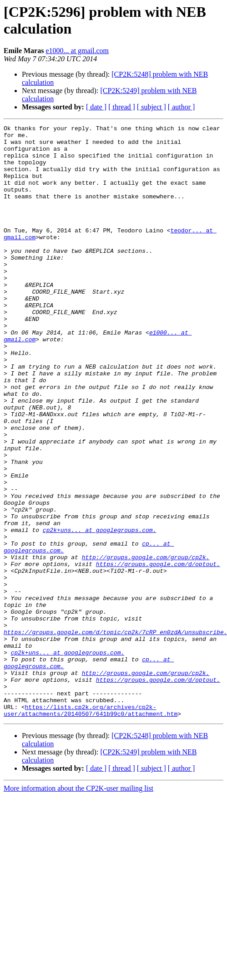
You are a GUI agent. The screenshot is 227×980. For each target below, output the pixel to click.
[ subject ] (151, 107)
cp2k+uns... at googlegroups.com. (100, 611)
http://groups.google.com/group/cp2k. (146, 644)
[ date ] (96, 107)
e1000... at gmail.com (77, 51)
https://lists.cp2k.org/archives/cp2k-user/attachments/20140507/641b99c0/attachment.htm (91, 828)
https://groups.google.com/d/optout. (158, 652)
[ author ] (182, 107)
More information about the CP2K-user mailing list (78, 907)
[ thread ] (122, 107)
